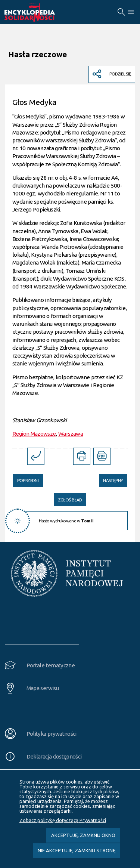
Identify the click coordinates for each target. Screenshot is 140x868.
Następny (111, 479)
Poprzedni (26, 479)
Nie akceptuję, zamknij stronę (77, 850)
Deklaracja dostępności (54, 756)
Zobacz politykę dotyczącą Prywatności (63, 820)
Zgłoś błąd (70, 500)
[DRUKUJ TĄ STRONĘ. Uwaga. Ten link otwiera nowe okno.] (82, 456)
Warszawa (71, 434)
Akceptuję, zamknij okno (83, 835)
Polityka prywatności (52, 734)
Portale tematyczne (51, 665)
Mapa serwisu (43, 688)
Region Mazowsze (34, 434)
